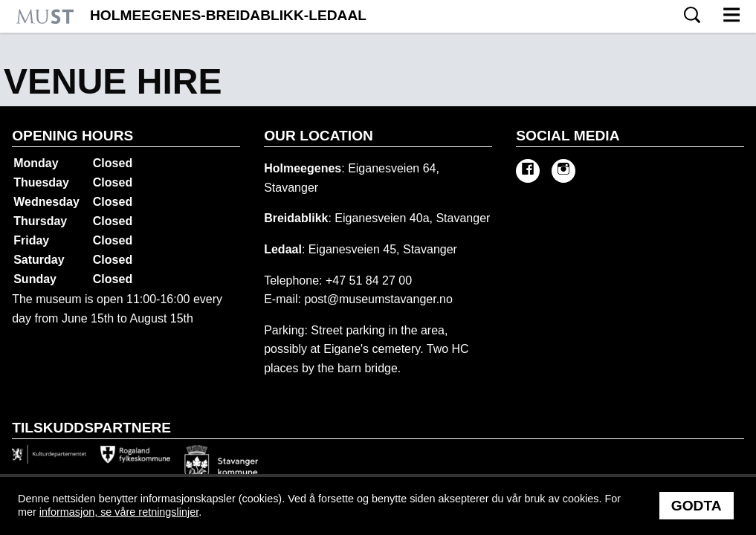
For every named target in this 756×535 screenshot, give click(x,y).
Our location (319, 136)
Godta (697, 506)
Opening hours (72, 136)
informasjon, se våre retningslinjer (119, 512)
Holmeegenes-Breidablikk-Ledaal (228, 16)
